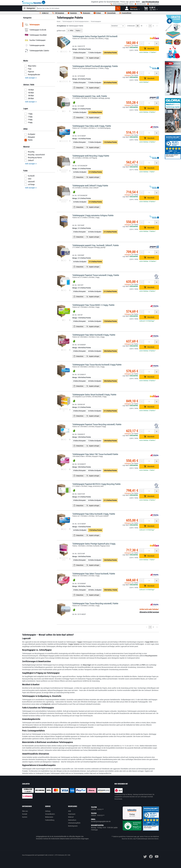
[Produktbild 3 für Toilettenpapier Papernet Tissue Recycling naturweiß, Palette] (65, 440)
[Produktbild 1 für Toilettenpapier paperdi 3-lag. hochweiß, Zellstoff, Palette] (62, 260)
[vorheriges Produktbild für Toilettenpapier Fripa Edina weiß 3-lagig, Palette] (58, 141)
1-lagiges (79, 642)
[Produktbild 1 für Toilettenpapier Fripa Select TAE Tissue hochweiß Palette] (62, 469)
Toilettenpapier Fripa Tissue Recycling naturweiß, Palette (95, 603)
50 (142, 26)
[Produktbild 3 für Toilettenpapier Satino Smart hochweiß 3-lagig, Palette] (64, 409)
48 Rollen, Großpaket (95, 590)
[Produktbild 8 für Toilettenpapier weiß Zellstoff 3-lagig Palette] (65, 202)
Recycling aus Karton (33, 158)
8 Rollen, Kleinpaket (80, 590)
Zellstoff (29, 161)
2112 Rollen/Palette (95, 112)
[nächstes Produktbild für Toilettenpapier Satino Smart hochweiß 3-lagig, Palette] (70, 410)
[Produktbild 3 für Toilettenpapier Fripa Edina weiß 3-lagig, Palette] (64, 141)
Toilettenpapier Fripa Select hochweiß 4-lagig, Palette (94, 335)
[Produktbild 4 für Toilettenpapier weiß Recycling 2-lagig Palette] (65, 170)
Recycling (29, 152)
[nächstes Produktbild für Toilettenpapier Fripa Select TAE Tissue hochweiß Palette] (70, 469)
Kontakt (25, 814)
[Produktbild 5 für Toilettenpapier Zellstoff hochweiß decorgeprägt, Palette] (67, 81)
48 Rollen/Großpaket (95, 351)
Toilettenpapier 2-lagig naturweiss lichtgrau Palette (93, 215)
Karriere (25, 817)
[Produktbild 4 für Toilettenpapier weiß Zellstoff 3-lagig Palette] (65, 200)
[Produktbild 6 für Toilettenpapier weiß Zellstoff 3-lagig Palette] (62, 202)
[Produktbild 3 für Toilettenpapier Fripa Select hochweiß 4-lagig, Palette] (65, 350)
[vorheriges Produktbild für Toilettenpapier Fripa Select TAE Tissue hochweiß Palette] (58, 469)
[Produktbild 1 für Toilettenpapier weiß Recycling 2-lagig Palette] (60, 170)
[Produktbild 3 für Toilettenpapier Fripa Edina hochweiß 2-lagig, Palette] (65, 529)
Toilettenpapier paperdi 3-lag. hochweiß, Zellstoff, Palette (96, 245)
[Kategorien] (29, 8)
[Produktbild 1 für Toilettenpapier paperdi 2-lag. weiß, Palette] (63, 111)
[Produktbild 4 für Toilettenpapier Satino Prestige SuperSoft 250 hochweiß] (66, 52)
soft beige (30, 184)
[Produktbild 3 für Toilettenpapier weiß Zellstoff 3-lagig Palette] (64, 200)
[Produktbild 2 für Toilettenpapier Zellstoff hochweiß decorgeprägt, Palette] (62, 81)
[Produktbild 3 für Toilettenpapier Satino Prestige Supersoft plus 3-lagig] (64, 558)
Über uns (25, 811)
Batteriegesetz (73, 826)
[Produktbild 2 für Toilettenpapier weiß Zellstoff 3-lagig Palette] (62, 200)
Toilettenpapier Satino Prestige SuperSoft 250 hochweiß (95, 36)
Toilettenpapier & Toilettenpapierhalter (76, 22)
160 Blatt (29, 93)
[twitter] (145, 857)
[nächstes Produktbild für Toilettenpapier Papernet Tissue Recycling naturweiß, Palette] (70, 440)
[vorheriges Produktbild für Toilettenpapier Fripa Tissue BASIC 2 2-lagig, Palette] (58, 320)
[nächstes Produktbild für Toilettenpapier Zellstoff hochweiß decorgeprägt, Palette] (70, 81)
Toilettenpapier (96, 22)
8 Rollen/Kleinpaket (80, 53)
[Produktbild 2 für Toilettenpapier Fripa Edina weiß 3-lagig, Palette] (62, 141)
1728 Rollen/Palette (110, 321)
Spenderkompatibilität (29, 727)
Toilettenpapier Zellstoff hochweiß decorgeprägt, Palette (95, 66)
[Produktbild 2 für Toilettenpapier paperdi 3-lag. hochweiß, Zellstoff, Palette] (64, 260)
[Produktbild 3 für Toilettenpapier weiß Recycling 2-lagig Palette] (64, 170)
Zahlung (48, 811)
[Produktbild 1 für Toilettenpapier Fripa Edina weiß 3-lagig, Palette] (60, 141)
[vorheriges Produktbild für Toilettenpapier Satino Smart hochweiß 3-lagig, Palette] (58, 410)
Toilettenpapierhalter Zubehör (37, 51)
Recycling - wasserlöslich (35, 155)
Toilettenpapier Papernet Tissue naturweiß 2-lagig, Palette (96, 275)
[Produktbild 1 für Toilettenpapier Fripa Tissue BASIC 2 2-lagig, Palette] (63, 320)
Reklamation (49, 817)
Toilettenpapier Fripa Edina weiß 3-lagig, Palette (92, 126)
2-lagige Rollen (149, 642)
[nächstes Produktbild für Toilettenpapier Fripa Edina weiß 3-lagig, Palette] (70, 141)
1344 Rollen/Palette (110, 560)
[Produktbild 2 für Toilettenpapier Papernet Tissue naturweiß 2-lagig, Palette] (64, 290)
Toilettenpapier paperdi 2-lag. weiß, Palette (90, 96)
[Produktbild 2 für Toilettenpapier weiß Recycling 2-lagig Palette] (62, 170)
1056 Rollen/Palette (110, 351)
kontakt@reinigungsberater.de (101, 821)
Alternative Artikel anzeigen (149, 612)
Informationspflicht (74, 823)
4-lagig (28, 122)
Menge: (82, 49)
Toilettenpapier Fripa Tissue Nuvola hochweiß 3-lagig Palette (97, 365)
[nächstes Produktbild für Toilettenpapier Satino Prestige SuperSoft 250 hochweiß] (70, 52)
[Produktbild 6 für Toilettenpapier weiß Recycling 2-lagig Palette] (62, 172)
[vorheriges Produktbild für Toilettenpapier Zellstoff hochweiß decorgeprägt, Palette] (58, 81)
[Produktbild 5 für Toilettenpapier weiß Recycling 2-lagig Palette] (67, 170)
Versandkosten (50, 814)
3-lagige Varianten (74, 644)
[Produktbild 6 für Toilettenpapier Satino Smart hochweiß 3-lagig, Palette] (64, 411)
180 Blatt (29, 96)
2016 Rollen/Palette (110, 83)
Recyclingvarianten (151, 656)
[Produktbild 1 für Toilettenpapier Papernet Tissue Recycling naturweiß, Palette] (62, 440)
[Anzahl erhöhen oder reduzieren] (149, 43)
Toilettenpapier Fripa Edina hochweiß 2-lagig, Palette (94, 514)
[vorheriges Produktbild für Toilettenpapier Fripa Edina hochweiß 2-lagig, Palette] (58, 529)
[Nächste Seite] (157, 26)
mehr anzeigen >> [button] (31, 78)
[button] (132, 8)
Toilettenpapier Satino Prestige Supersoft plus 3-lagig (94, 544)
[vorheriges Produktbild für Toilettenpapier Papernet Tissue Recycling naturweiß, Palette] (58, 440)
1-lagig (28, 114)
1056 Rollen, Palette (111, 590)
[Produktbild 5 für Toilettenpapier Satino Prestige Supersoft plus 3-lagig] (67, 558)
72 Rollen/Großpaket (95, 53)
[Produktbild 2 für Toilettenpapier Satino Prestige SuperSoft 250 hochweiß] (63, 52)
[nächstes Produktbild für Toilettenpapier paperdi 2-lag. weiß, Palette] (70, 111)
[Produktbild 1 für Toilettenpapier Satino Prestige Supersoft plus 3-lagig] (60, 558)
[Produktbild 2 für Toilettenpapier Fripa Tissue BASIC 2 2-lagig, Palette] (65, 320)
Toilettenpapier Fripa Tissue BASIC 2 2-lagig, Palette (93, 305)
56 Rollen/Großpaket (95, 560)
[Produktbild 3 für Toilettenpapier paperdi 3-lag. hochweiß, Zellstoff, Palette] (65, 260)
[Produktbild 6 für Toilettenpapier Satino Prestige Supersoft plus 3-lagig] (63, 560)
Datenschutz (72, 820)
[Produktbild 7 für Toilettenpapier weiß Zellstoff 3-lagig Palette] (64, 202)
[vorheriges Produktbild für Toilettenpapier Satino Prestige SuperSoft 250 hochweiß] (58, 52)
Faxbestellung (50, 820)
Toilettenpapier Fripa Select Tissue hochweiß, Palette (94, 574)
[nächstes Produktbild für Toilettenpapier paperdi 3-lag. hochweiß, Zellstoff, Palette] (70, 261)
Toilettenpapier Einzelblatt (35, 35)
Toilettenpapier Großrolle (35, 30)
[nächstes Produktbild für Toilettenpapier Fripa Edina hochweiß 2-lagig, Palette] (70, 529)
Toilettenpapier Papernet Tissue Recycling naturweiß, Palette (97, 424)
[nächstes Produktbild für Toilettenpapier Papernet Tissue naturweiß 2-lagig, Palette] (70, 290)
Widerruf (71, 817)
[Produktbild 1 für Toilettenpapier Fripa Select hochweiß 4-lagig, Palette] (62, 350)
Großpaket (30, 134)
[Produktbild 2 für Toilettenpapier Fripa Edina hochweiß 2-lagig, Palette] (64, 529)
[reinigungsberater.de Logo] (34, 3)
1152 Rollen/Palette (110, 142)
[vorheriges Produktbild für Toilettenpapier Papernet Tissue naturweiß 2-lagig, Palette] (58, 290)
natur (28, 179)
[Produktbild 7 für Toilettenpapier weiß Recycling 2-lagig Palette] (64, 172)
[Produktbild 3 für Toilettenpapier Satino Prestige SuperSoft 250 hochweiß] (65, 52)
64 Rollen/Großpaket (80, 112)
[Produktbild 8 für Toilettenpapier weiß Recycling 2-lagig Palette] (65, 172)
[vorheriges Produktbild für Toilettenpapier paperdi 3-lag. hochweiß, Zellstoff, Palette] (58, 261)
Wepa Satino (30, 66)
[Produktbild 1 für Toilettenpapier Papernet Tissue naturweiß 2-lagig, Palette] (62, 290)
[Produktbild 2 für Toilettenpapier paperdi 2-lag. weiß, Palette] (65, 111)
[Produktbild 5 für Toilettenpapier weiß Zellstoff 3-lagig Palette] (67, 200)
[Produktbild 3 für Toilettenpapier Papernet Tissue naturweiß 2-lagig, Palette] (65, 290)
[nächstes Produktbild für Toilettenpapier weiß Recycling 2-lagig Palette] (70, 171)
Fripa (28, 69)
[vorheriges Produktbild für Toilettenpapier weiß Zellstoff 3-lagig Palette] (58, 201)
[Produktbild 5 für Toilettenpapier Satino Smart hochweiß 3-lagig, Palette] (67, 409)
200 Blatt (29, 98)
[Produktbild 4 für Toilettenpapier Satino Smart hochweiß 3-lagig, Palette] (65, 409)
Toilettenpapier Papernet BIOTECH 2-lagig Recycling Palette (96, 484)
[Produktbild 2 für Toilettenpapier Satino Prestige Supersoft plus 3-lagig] (62, 558)
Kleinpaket (30, 137)
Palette (29, 140)
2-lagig (28, 117)
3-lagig (28, 120)
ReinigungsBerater (32, 75)
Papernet (29, 72)
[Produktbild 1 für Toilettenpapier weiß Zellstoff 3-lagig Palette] (60, 200)
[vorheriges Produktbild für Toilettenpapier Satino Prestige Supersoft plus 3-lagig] (58, 559)
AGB (69, 811)
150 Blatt (29, 90)
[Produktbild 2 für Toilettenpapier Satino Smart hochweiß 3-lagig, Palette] (62, 409)
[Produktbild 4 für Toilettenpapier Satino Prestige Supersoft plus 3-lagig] (65, 558)
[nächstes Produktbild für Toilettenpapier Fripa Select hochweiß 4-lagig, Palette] (70, 350)
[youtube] (157, 857)
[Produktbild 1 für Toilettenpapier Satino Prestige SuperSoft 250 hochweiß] (61, 52)
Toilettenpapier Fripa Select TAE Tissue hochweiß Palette (95, 454)
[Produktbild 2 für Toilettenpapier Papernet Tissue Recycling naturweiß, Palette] (64, 440)
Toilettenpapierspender (34, 45)
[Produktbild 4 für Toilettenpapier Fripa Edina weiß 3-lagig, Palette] (65, 141)
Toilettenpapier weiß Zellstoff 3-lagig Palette (90, 186)
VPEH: (71, 31)
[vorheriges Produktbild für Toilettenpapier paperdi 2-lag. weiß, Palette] (58, 111)
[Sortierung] (118, 26)
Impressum (72, 814)
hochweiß (29, 176)
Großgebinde (46, 704)
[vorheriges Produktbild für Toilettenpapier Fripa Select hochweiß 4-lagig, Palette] (58, 350)
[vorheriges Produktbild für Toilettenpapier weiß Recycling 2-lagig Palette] (58, 171)
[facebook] (151, 857)
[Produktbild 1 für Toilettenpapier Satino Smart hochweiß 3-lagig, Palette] (60, 409)
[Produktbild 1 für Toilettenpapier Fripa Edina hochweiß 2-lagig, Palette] (62, 529)
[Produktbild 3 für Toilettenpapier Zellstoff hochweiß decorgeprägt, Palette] (64, 81)
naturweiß (30, 182)
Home (59, 22)
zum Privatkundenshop (150, 2)
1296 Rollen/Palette (110, 53)
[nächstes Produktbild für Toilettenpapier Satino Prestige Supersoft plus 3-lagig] (70, 559)
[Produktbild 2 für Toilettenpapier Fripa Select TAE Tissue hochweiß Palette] (64, 469)
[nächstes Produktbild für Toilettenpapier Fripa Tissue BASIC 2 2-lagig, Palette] (70, 320)
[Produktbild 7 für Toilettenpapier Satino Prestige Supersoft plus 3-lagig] (65, 560)
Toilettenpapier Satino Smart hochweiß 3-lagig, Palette (94, 395)
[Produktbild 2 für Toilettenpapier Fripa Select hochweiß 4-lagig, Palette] (64, 350)
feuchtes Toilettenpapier (35, 40)
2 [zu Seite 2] (153, 26)
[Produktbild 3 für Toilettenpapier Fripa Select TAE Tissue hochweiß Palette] (65, 469)
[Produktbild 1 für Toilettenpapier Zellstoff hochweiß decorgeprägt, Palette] (60, 81)
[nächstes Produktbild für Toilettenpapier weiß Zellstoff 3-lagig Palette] (70, 201)
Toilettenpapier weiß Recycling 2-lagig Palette (91, 156)
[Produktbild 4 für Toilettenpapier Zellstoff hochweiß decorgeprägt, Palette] (65, 81)
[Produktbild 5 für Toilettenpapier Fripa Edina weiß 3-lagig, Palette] (67, 141)
